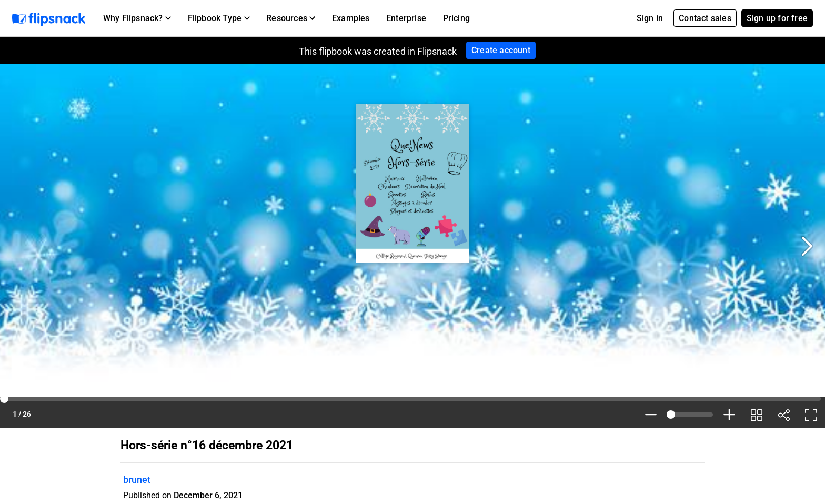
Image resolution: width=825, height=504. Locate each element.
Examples (351, 18)
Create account (501, 50)
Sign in (650, 18)
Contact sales (705, 18)
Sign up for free (777, 18)
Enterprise (406, 18)
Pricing (456, 18)
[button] (137, 18)
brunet (137, 480)
